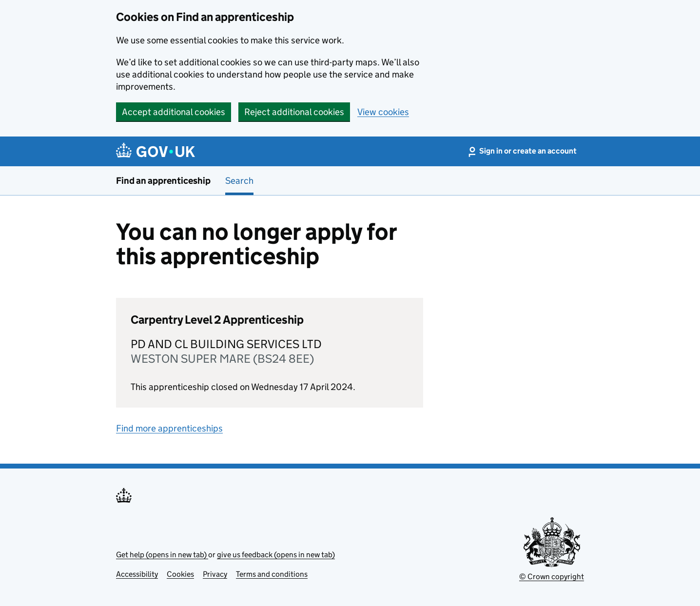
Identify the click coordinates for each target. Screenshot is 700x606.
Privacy (215, 574)
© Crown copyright (552, 577)
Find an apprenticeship (163, 181)
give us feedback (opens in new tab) (276, 555)
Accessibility (137, 574)
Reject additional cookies (294, 112)
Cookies (180, 574)
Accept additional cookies (174, 112)
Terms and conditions (272, 574)
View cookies (383, 112)
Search (239, 181)
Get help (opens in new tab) (162, 555)
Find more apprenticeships (169, 428)
